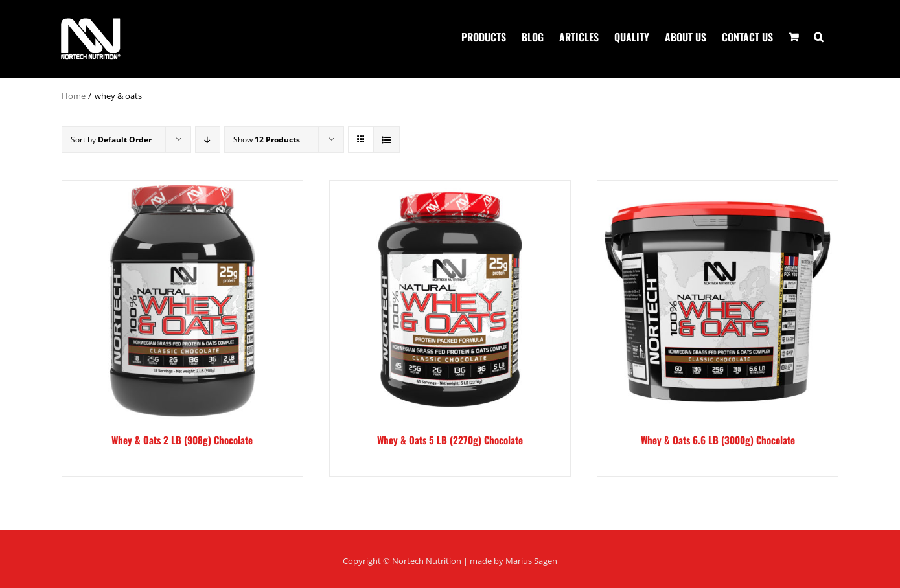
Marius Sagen (531, 561)
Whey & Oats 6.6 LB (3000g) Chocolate (718, 440)
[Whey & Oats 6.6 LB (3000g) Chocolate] (718, 301)
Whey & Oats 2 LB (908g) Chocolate (182, 440)
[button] (819, 36)
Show (267, 140)
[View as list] (387, 140)
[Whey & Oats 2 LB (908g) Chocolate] (182, 301)
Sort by (111, 140)
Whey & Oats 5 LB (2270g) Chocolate (450, 440)
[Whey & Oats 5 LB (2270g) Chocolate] (450, 301)
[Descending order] (208, 140)
